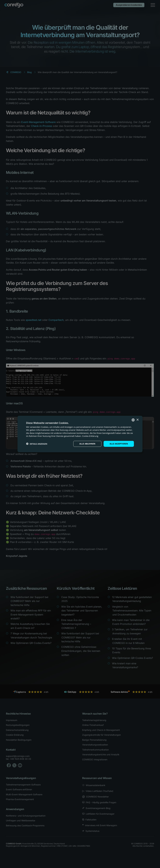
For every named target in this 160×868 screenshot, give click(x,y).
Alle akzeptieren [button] (119, 444)
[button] (37, 444)
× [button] (137, 420)
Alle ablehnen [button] (87, 444)
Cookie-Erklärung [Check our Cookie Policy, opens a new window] (90, 436)
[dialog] (80, 434)
